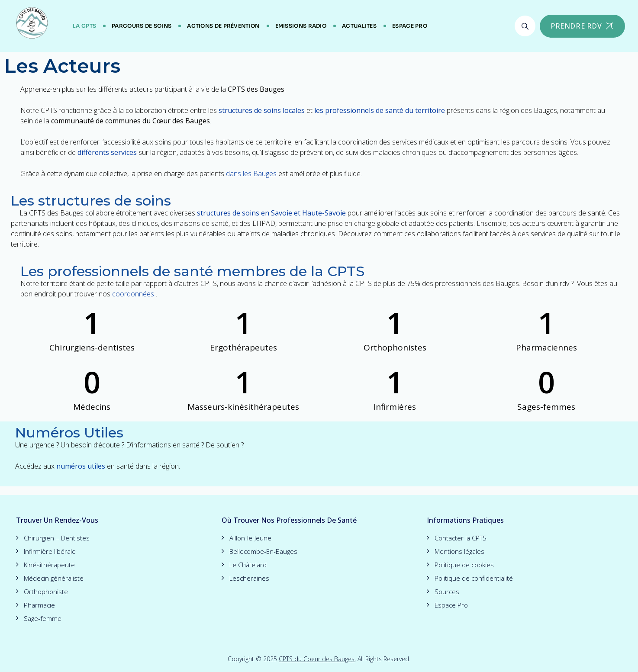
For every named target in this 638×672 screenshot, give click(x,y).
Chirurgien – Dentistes (57, 538)
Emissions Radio (301, 26)
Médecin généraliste (54, 578)
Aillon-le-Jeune (250, 538)
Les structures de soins (91, 201)
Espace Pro (410, 26)
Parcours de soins (142, 26)
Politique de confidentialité (474, 578)
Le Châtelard (248, 565)
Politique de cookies (464, 565)
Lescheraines (249, 578)
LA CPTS (84, 26)
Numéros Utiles (69, 432)
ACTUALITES (359, 26)
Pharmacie (39, 605)
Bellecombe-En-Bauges (263, 551)
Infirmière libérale (50, 551)
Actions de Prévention (223, 26)
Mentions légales (459, 551)
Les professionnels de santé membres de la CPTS (192, 271)
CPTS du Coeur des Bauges (317, 659)
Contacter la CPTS (461, 538)
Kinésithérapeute (49, 565)
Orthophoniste (46, 592)
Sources (447, 592)
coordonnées (133, 294)
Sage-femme (43, 618)
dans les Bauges (251, 174)
